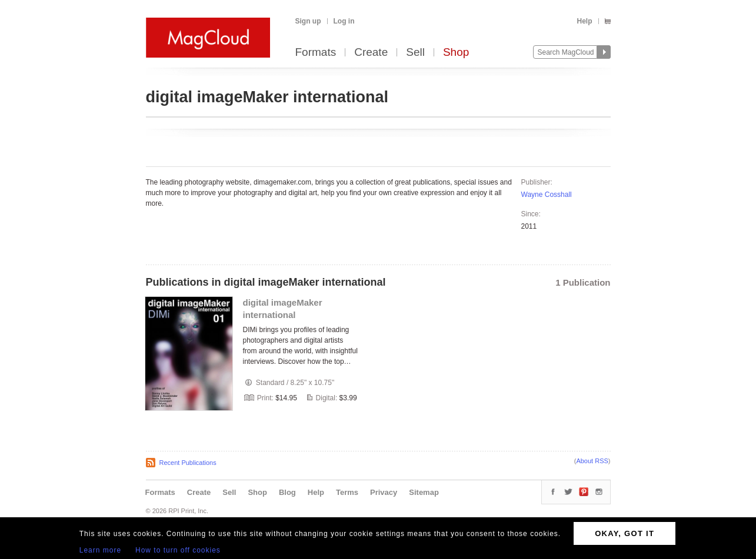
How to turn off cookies (178, 550)
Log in (344, 21)
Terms (347, 492)
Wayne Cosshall (547, 195)
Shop (456, 53)
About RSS (592, 461)
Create (371, 53)
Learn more (100, 550)
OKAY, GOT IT (625, 533)
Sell (415, 53)
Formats (316, 53)
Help (584, 21)
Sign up (308, 21)
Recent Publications (188, 463)
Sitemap (424, 492)
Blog (287, 492)
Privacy (384, 492)
